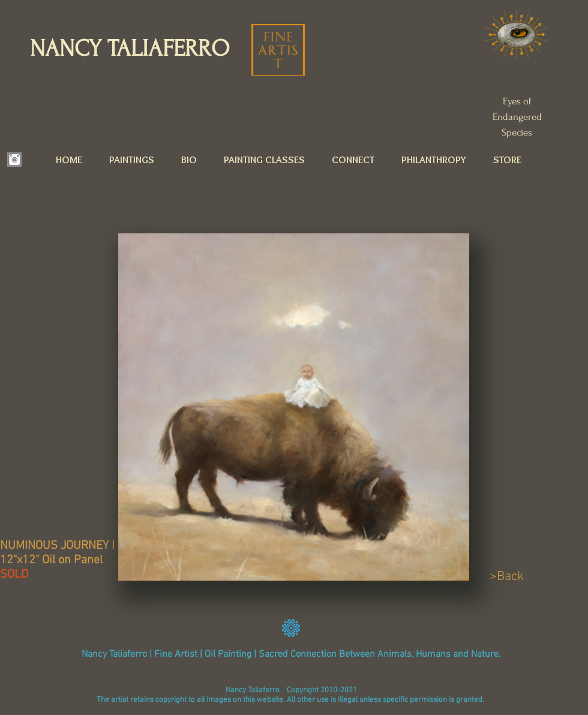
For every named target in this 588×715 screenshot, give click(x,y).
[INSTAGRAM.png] (14, 160)
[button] (137, 160)
